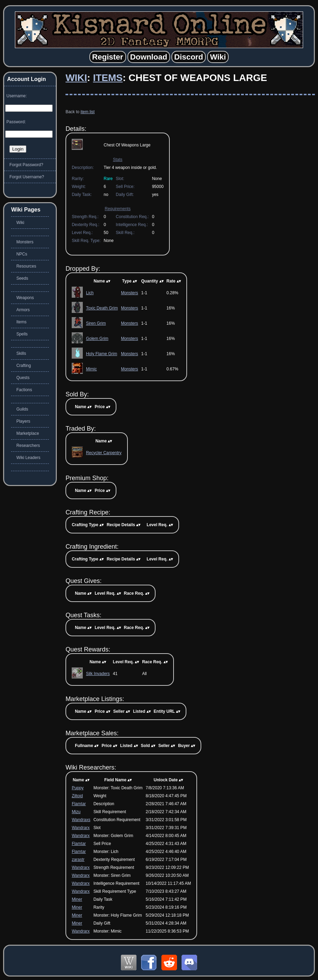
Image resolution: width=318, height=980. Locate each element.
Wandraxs (81, 820)
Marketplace (28, 433)
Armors (23, 310)
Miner (77, 899)
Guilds (22, 409)
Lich (90, 293)
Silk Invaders (98, 674)
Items (108, 78)
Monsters (129, 293)
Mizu (76, 812)
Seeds (22, 278)
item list (87, 112)
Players (23, 421)
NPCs (22, 254)
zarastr (78, 860)
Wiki (76, 78)
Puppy (78, 788)
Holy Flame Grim (101, 354)
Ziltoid (77, 796)
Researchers (28, 446)
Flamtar (79, 804)
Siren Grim (96, 323)
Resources (26, 266)
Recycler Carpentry (104, 453)
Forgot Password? (26, 165)
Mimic (91, 369)
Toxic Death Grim (102, 308)
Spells (22, 334)
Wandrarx (81, 828)
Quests (23, 378)
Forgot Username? (27, 177)
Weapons (25, 298)
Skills (21, 353)
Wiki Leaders (28, 458)
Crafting (24, 366)
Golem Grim (97, 339)
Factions (24, 390)
